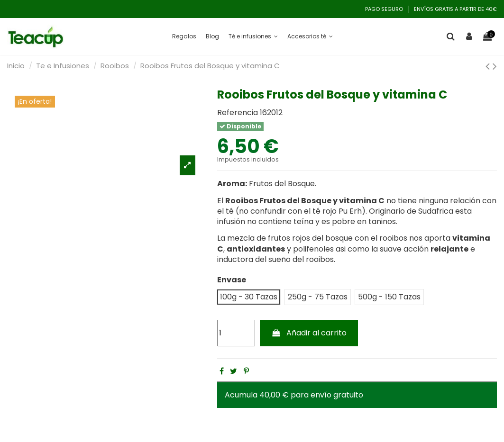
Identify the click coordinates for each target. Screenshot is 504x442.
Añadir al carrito (309, 333)
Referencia (238, 113)
